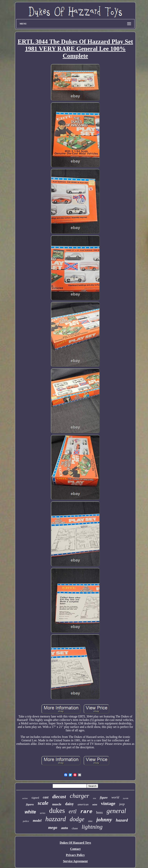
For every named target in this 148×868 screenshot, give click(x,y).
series (43, 813)
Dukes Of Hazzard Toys (75, 843)
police (26, 821)
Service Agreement (75, 861)
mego (53, 828)
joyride (126, 798)
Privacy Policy (75, 855)
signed (35, 798)
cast (46, 797)
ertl (73, 811)
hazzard (55, 819)
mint (95, 804)
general (116, 811)
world (115, 797)
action (25, 798)
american (83, 804)
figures (30, 804)
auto (65, 828)
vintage (108, 803)
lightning (92, 827)
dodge (77, 819)
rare (86, 812)
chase (75, 828)
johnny (104, 820)
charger (79, 796)
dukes (57, 811)
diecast (59, 797)
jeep (122, 804)
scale (43, 803)
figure (104, 798)
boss (99, 812)
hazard (122, 820)
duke (90, 821)
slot (94, 798)
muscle (57, 804)
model (37, 821)
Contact (75, 849)
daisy (69, 804)
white (30, 812)
